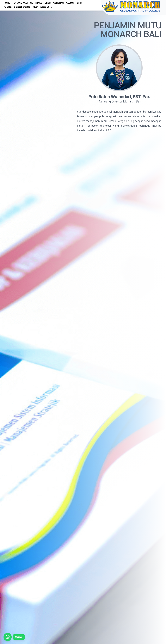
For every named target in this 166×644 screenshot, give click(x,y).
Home (7, 3)
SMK (35, 7)
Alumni (70, 3)
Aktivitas (58, 3)
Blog (48, 3)
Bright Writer (22, 7)
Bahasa (47, 7)
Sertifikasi (36, 3)
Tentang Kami (20, 3)
